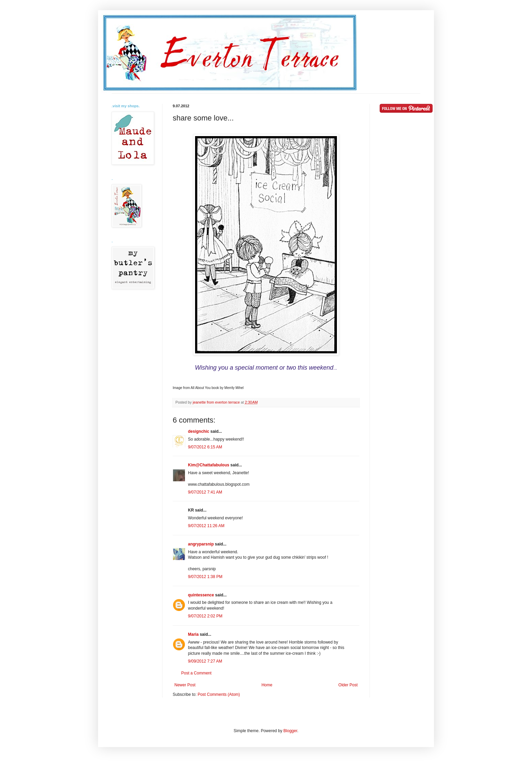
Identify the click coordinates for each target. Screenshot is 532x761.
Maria (193, 634)
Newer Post (185, 685)
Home (267, 685)
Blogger (290, 731)
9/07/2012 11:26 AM (206, 526)
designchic (199, 431)
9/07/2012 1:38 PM (205, 577)
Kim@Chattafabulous (209, 465)
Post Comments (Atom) (219, 694)
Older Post (348, 685)
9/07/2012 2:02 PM (205, 616)
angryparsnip (201, 544)
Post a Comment (196, 673)
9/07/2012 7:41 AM (205, 492)
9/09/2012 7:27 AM (205, 661)
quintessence (201, 595)
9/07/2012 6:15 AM (205, 447)
